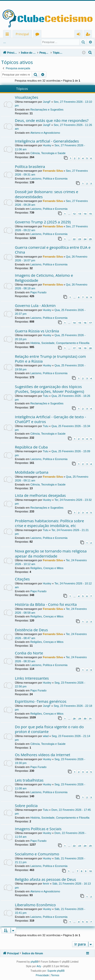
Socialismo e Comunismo (37, 854)
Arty (39, 966)
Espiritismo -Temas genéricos (41, 701)
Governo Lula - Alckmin (35, 305)
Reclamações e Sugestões (47, 110)
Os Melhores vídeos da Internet (43, 755)
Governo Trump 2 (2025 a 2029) (43, 222)
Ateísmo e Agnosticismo (45, 133)
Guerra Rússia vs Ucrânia (37, 331)
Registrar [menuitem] (89, 35)
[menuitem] (90, 53)
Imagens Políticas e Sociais (38, 829)
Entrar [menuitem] (80, 35)
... (5, 42)
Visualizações (27, 97)
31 (90, 719)
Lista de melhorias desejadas (40, 495)
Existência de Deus (31, 630)
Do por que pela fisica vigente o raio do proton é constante (49, 729)
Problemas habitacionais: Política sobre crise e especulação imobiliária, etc (49, 523)
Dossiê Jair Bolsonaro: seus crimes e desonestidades (46, 194)
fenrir (46, 884)
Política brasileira (30, 166)
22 (74, 239)
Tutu (46, 396)
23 (80, 239)
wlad (46, 736)
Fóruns (38, 35)
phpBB (34, 962)
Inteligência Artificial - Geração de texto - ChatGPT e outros (50, 419)
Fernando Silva (53, 171)
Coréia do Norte (29, 653)
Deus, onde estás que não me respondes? (52, 120)
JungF (47, 102)
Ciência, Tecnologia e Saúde (48, 153)
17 (90, 323)
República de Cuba (31, 447)
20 (90, 348)
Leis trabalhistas (29, 780)
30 (85, 719)
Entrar (17, 42)
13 (80, 214)
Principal (22, 34)
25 (90, 239)
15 (90, 214)
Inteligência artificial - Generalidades (47, 141)
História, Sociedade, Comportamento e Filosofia (60, 343)
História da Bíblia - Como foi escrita (46, 604)
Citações (22, 579)
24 (85, 239)
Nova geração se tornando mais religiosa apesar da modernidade (51, 553)
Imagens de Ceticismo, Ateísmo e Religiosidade (44, 278)
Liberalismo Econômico (35, 905)
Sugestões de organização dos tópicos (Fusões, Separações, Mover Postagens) (50, 389)
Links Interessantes (32, 678)
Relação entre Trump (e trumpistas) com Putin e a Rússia (50, 359)
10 (90, 871)
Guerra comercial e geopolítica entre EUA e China (53, 250)
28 (74, 719)
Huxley (47, 145)
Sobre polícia (26, 806)
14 (85, 214)
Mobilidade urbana (32, 472)
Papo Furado (38, 292)
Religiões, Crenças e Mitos (47, 568)
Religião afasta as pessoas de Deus (45, 879)
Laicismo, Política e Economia (49, 179)
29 (80, 719)
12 (74, 214)
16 (85, 323)
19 (85, 348)
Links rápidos (8, 35)
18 (80, 348)
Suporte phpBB (56, 971)
